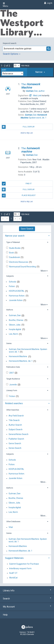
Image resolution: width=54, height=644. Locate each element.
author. (35, 91)
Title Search (14, 420)
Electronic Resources (19, 262)
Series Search (15, 448)
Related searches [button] (14, 403)
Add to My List (27, 133)
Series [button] (9, 343)
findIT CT (13, 573)
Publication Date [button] (13, 367)
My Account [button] (27, 607)
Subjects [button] (10, 276)
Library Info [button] (27, 591)
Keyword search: (10, 43)
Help (5, 615)
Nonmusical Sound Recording (23, 267)
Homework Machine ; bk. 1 (21, 361)
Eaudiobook (15, 257)
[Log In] (45, 3)
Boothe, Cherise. (16, 320)
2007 (12, 373)
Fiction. (12, 286)
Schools (13, 282)
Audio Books (15, 248)
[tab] (40, 72)
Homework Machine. (18, 357)
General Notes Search (19, 434)
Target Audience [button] (13, 379)
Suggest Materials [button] (14, 558)
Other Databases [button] (13, 521)
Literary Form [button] (12, 390)
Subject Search (16, 430)
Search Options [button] (12, 54)
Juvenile (13, 385)
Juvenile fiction (16, 300)
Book (12, 253)
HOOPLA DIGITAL (17, 291)
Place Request (19, 196)
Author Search (15, 425)
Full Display (18, 127)
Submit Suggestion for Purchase (24, 564)
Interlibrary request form (20, 568)
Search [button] (27, 599)
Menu (5, 5)
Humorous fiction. (17, 296)
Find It (17, 184)
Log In (50, 3)
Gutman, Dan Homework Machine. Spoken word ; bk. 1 (28, 350)
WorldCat (13, 578)
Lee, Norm (14, 334)
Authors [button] (10, 310)
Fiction (12, 396)
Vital (11, 527)
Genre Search (15, 443)
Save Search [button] (27, 229)
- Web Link (35, 96)
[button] (40, 72)
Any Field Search (16, 416)
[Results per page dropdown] (17, 66)
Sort (4, 70)
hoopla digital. (15, 329)
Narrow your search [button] (15, 236)
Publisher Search (16, 439)
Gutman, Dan (15, 316)
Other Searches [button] (13, 410)
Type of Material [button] (13, 242)
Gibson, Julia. (15, 325)
